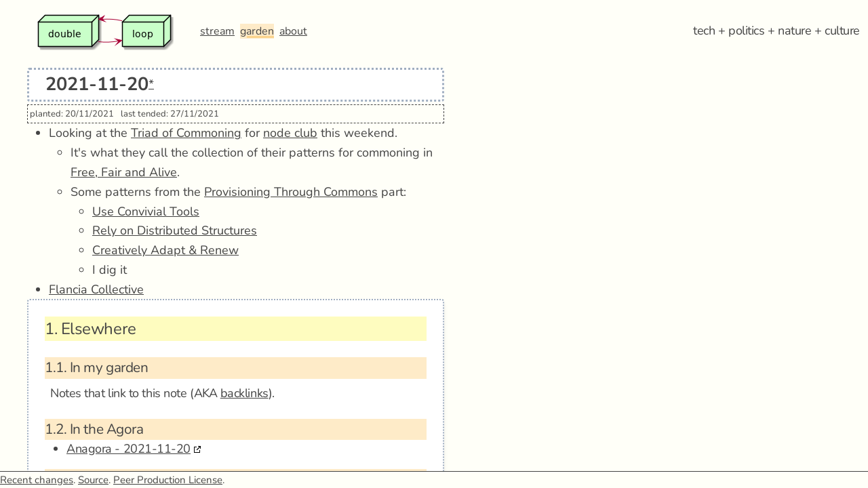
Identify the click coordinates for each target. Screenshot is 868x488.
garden (257, 31)
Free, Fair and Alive (124, 172)
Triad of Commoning (186, 133)
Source (93, 480)
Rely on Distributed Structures (175, 230)
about (293, 31)
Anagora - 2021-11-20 (129, 449)
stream (217, 31)
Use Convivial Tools (146, 211)
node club (290, 133)
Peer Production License (168, 480)
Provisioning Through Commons (291, 192)
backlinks (244, 393)
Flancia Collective (96, 289)
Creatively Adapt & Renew (165, 250)
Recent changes (37, 480)
